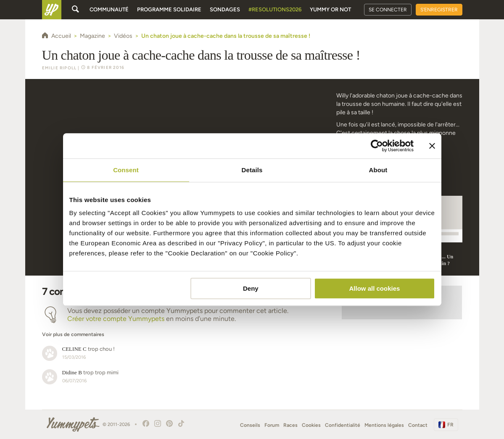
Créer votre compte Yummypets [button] (116, 319)
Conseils (250, 425)
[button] (184, 330)
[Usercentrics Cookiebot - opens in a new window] (377, 146)
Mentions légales (384, 425)
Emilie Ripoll (59, 68)
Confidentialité (343, 425)
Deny (251, 288)
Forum (272, 425)
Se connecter (388, 10)
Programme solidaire (169, 9)
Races (290, 425)
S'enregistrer (439, 10)
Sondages (225, 9)
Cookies (311, 425)
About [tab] (378, 170)
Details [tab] (252, 170)
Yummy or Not (330, 9)
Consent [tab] (126, 170)
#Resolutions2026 (275, 9)
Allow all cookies (375, 288)
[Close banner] (432, 146)
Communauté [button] (109, 9)
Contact (418, 425)
